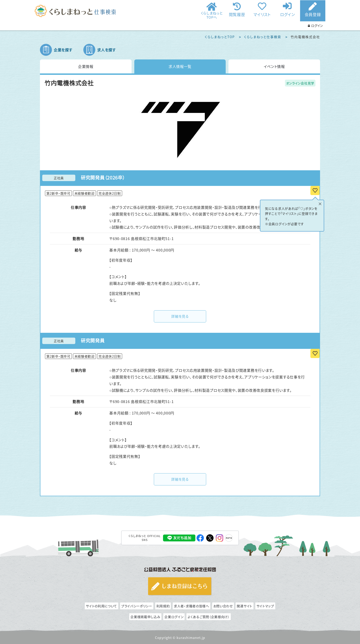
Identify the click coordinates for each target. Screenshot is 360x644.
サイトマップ (265, 606)
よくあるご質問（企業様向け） (209, 617)
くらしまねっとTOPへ (212, 15)
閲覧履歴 (237, 14)
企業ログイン (174, 617)
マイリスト (262, 14)
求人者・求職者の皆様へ (191, 606)
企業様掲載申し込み (145, 617)
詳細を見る (180, 316)
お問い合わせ (223, 606)
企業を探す (63, 50)
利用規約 (163, 606)
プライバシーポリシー (137, 606)
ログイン (288, 14)
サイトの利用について (101, 606)
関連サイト (245, 606)
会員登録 (313, 14)
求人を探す (106, 50)
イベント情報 (274, 66)
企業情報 (86, 66)
